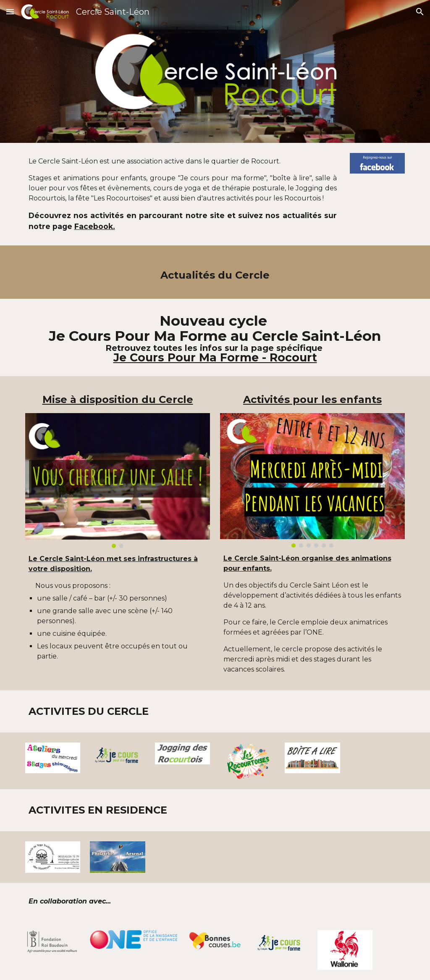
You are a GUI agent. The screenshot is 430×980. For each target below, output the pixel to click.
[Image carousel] (118, 480)
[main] (183, 194)
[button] (10, 12)
